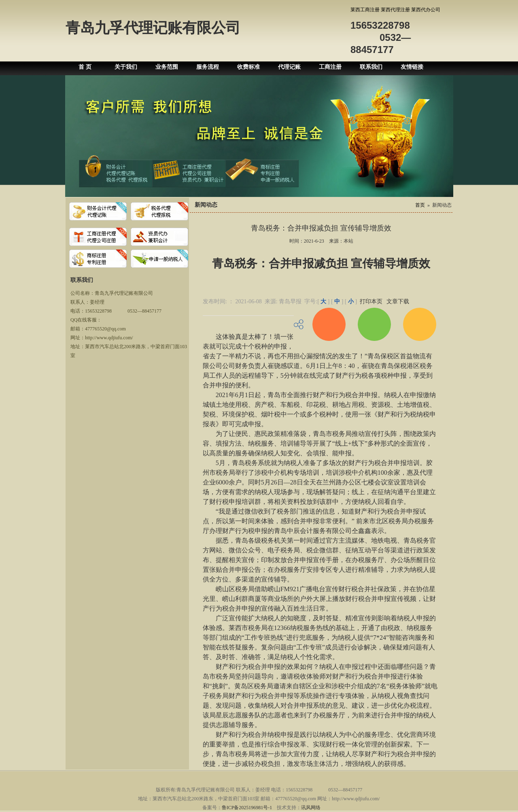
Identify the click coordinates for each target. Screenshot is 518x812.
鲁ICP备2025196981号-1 (247, 808)
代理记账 (289, 67)
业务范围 (167, 67)
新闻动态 (442, 205)
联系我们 (371, 67)
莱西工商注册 (365, 10)
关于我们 (126, 67)
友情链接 (412, 67)
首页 (420, 205)
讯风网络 (311, 808)
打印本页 (371, 301)
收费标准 (248, 67)
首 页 (85, 67)
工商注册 (330, 67)
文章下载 (398, 301)
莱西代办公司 (426, 10)
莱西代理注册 (395, 10)
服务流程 (208, 67)
